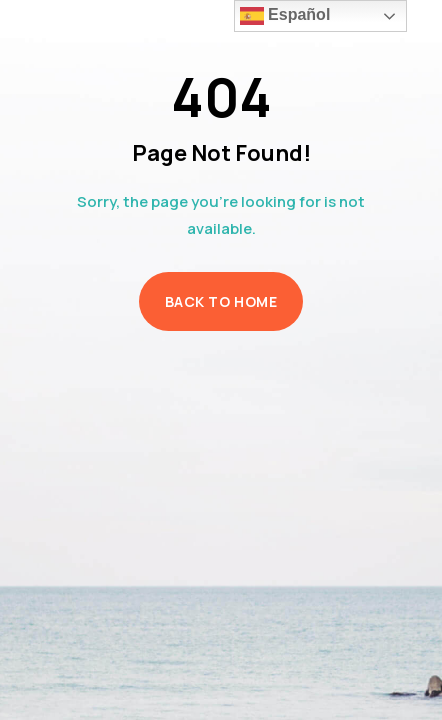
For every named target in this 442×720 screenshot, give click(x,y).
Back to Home (221, 301)
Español (285, 16)
